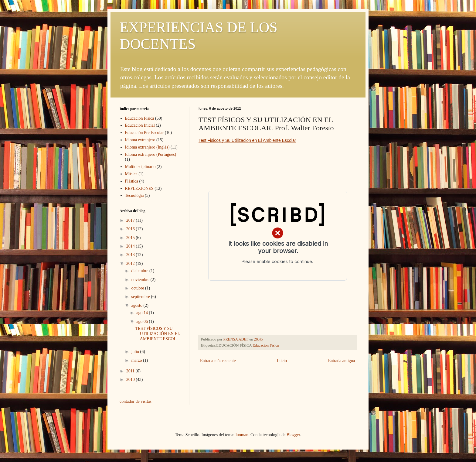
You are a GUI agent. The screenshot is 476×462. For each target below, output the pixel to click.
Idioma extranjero (140, 140)
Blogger (293, 435)
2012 (131, 264)
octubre (138, 288)
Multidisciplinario (140, 167)
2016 (131, 229)
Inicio (282, 361)
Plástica (132, 181)
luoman (242, 435)
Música (131, 174)
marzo (137, 360)
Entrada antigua (342, 361)
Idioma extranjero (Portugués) (151, 154)
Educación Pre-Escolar (144, 133)
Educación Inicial (140, 125)
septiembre (141, 297)
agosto (137, 305)
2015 (131, 238)
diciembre (140, 271)
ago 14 (143, 313)
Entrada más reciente (218, 361)
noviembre (141, 280)
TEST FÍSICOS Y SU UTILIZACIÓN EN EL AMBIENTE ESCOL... (158, 334)
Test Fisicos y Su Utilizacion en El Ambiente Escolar (247, 140)
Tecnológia (134, 195)
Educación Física (266, 345)
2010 (131, 380)
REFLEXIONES (139, 188)
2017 (131, 220)
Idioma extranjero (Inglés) (147, 147)
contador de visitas (136, 401)
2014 (131, 246)
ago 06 (143, 322)
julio (136, 352)
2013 (131, 255)
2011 (131, 371)
